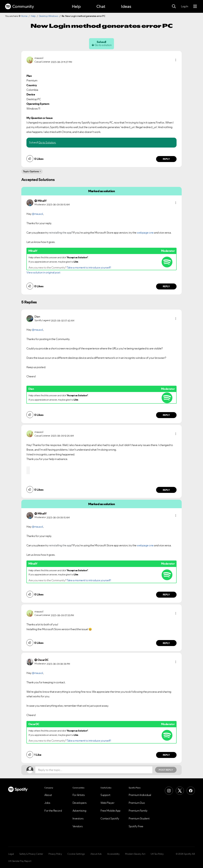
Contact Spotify (110, 818)
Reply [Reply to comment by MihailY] (166, 286)
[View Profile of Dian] (37, 317)
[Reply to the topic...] (94, 770)
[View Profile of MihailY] (42, 201)
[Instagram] (169, 791)
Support (105, 795)
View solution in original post (43, 272)
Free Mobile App (110, 811)
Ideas (126, 6)
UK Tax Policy (157, 854)
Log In (184, 6)
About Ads (96, 854)
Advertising (79, 811)
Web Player (107, 803)
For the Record (53, 811)
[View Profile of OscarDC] (43, 660)
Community (19, 6)
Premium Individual (140, 795)
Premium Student (139, 818)
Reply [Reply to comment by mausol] (166, 159)
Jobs (47, 803)
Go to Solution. (47, 142)
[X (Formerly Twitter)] (180, 791)
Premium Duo (137, 803)
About (48, 795)
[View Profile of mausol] (39, 58)
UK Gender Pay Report (20, 861)
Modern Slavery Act (135, 854)
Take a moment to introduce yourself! (89, 267)
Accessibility (113, 854)
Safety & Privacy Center (31, 854)
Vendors (78, 826)
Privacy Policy (55, 854)
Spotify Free (136, 826)
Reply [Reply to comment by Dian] (166, 415)
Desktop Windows (49, 16)
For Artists (79, 795)
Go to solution (103, 45)
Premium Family (138, 811)
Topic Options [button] (31, 171)
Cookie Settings (76, 854)
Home (24, 16)
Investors (78, 818)
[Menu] (195, 6)
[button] (176, 60)
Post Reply (166, 770)
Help (76, 6)
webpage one (145, 233)
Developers (80, 803)
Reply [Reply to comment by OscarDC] (166, 755)
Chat (101, 6)
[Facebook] (191, 791)
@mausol (37, 214)
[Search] (174, 6)
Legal (11, 854)
